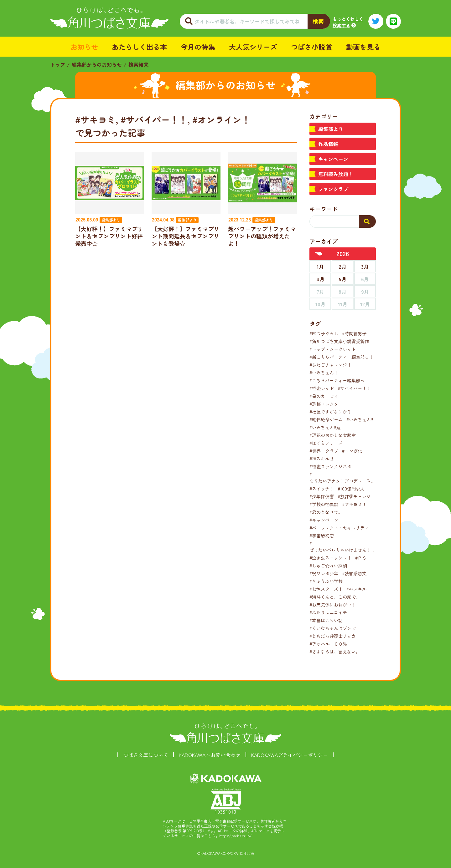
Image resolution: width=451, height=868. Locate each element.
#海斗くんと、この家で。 (335, 597)
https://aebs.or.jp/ (236, 836)
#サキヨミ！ (354, 504)
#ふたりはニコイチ (328, 612)
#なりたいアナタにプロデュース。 (342, 477)
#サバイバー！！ (354, 388)
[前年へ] (319, 254)
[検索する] (367, 221)
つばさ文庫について (146, 755)
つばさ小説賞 (312, 47)
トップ (58, 64)
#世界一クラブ (324, 451)
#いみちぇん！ (324, 373)
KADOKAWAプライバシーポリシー (290, 755)
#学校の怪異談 (324, 504)
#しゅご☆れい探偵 (328, 566)
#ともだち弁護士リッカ (333, 636)
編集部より (331, 129)
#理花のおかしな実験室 (333, 435)
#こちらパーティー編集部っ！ (339, 380)
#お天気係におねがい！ (333, 605)
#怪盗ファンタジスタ (330, 466)
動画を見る (363, 47)
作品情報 (328, 144)
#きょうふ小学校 (326, 581)
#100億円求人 (351, 489)
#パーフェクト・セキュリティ (339, 528)
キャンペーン (333, 159)
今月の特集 (198, 47)
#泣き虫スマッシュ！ (330, 558)
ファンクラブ (333, 189)
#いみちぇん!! (360, 419)
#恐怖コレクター (326, 404)
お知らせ (84, 47)
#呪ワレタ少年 (324, 573)
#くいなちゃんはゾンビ (333, 628)
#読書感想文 (354, 573)
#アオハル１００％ (328, 644)
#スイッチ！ (322, 489)
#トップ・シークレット (333, 349)
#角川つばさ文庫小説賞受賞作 (339, 341)
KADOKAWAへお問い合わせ (210, 755)
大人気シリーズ (253, 47)
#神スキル (356, 589)
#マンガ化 (352, 451)
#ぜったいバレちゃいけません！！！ (345, 547)
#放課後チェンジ (354, 496)
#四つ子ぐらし (324, 333)
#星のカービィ (324, 396)
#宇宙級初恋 (322, 536)
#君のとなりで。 (326, 512)
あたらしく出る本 (139, 47)
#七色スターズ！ (326, 589)
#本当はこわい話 (326, 620)
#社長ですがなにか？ (330, 412)
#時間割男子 (354, 333)
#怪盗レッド (322, 388)
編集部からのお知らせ (97, 64)
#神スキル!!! (321, 459)
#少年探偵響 (322, 496)
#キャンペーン (324, 520)
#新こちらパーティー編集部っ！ (341, 357)
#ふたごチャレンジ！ (330, 365)
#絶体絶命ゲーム (326, 419)
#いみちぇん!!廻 (325, 427)
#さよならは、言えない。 (335, 652)
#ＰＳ (361, 558)
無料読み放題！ (336, 174)
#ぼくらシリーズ (326, 443)
